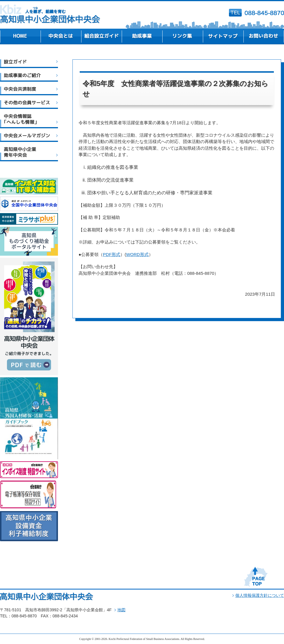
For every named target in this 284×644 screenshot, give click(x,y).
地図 (121, 610)
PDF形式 (112, 254)
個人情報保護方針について (260, 595)
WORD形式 (137, 254)
